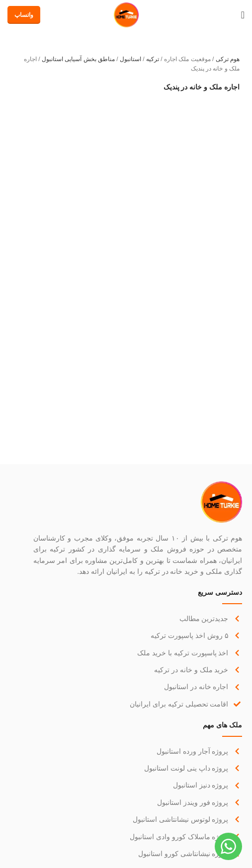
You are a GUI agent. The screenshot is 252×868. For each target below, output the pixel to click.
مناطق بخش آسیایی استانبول (78, 59)
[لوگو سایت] (126, 14)
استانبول (130, 59)
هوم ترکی (228, 59)
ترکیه (153, 59)
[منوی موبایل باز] (243, 15)
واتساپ (24, 15)
